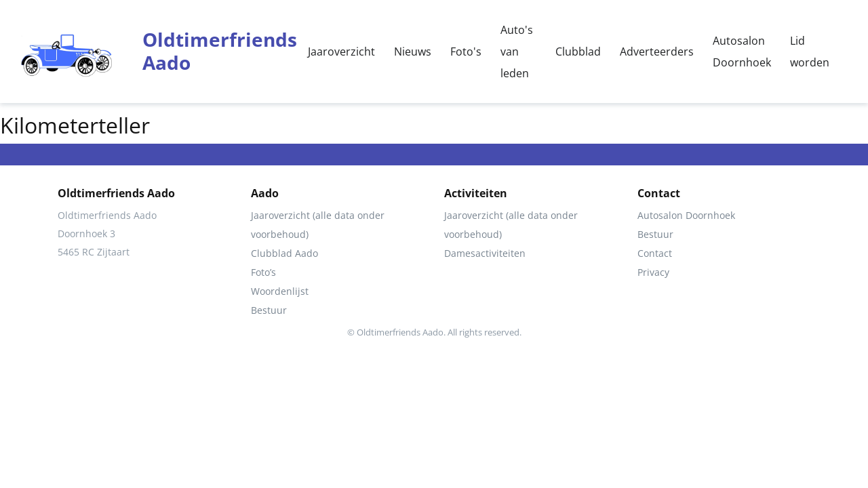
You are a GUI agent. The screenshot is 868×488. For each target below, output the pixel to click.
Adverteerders (657, 52)
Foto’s (263, 272)
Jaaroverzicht (341, 52)
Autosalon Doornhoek (742, 52)
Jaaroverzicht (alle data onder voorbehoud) (318, 225)
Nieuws (413, 52)
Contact (655, 253)
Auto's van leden (517, 52)
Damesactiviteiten (485, 253)
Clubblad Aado (284, 253)
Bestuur (269, 310)
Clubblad (578, 52)
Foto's (466, 52)
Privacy (653, 272)
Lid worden (810, 52)
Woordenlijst (280, 291)
